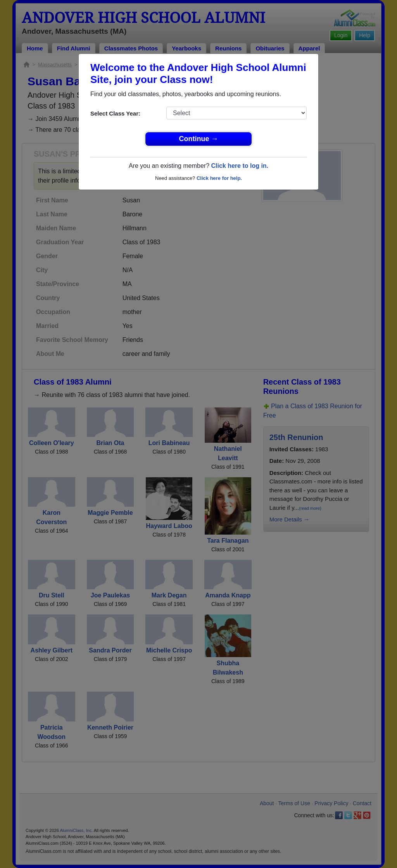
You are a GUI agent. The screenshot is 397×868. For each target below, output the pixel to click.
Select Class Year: (115, 113)
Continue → (199, 139)
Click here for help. (219, 178)
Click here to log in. (240, 166)
